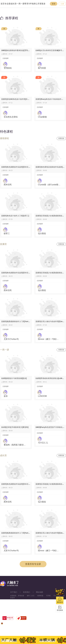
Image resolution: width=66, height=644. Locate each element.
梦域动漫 (21, 596)
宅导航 (48, 596)
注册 (62, 4)
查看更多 (61, 138)
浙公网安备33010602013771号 (13, 624)
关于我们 (14, 592)
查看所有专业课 (33, 564)
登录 (54, 4)
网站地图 (40, 592)
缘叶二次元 (31, 596)
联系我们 (27, 592)
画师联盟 (40, 596)
